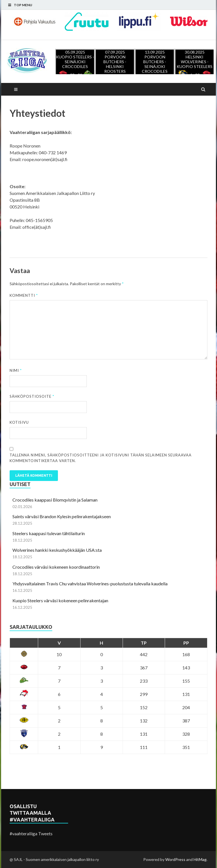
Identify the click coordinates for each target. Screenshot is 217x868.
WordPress (175, 859)
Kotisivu (19, 422)
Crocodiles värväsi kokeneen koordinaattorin (56, 567)
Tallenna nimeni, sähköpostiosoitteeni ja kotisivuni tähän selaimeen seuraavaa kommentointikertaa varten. (101, 458)
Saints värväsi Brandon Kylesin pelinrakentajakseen (62, 516)
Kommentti (24, 295)
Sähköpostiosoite (32, 396)
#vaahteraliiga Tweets (31, 833)
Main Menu (16, 89)
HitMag (200, 859)
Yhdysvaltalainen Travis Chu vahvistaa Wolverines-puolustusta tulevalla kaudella (90, 584)
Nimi (16, 370)
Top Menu (23, 5)
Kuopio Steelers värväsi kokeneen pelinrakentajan (60, 600)
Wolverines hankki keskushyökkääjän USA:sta (57, 550)
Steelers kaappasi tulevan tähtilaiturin (49, 533)
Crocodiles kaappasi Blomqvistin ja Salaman (55, 500)
